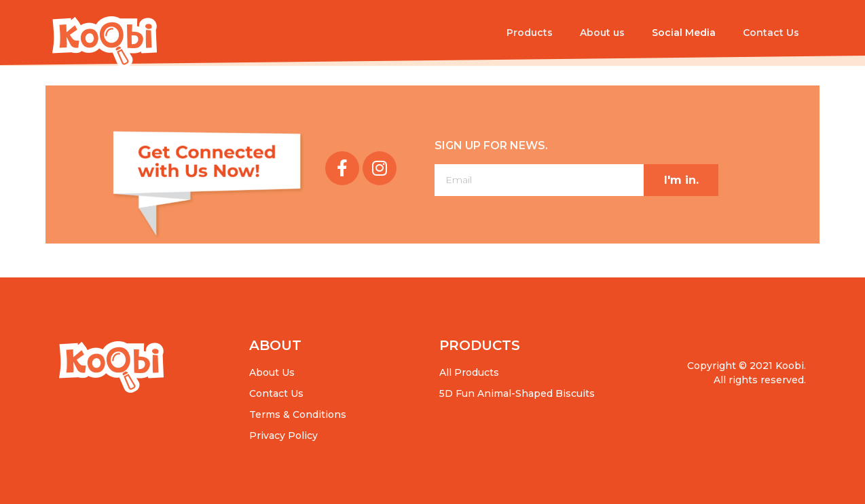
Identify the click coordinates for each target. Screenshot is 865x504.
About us (602, 33)
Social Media (684, 33)
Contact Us (771, 33)
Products (530, 33)
